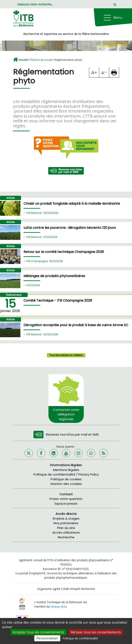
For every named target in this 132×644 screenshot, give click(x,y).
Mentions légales (66, 470)
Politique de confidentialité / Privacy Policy (66, 474)
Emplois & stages (66, 518)
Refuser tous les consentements (96, 632)
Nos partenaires (66, 523)
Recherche (66, 537)
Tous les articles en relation (66, 355)
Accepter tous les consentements (38, 632)
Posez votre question (66, 499)
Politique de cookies (66, 479)
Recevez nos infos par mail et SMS (72, 434)
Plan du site (66, 528)
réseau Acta (59, 606)
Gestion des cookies (66, 484)
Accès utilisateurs (66, 532)
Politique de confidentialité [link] (80, 638)
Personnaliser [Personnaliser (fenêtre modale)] (47, 638)
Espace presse (66, 503)
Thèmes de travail (41, 60)
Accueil (23, 60)
